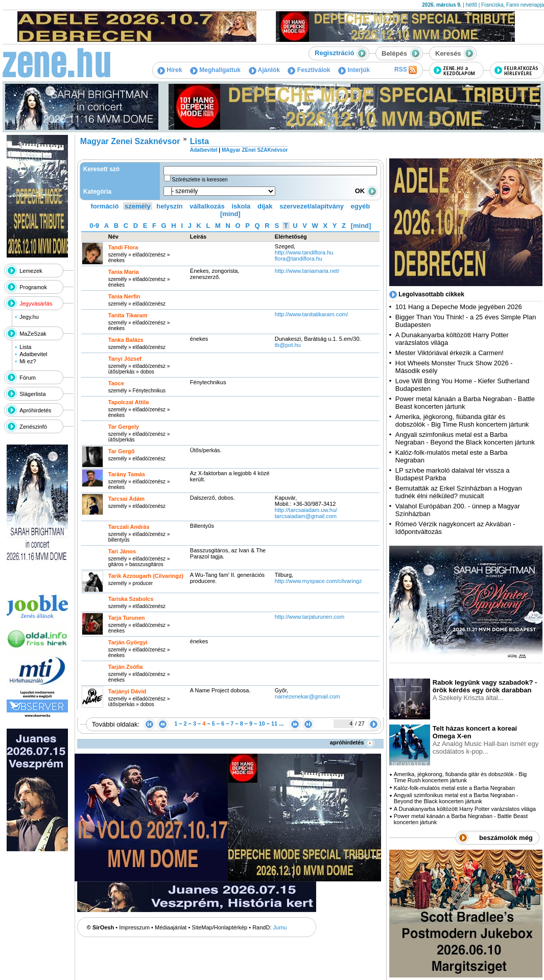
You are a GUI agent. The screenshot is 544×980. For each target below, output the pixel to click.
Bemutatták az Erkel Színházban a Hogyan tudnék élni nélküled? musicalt (459, 492)
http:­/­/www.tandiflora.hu (304, 252)
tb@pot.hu (288, 345)
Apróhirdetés (35, 410)
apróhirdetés (352, 742)
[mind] (230, 214)
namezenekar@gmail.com (308, 696)
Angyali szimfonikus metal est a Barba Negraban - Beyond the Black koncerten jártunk (465, 438)
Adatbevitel (33, 354)
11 (274, 724)
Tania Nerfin (124, 296)
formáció (105, 206)
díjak (265, 206)
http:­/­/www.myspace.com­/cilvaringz (318, 581)
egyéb (361, 206)
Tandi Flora (123, 247)
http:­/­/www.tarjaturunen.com (310, 617)
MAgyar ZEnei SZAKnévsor (255, 150)
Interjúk (354, 70)
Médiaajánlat (171, 927)
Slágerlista (32, 394)
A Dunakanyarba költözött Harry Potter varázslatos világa (465, 809)
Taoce (116, 383)
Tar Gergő (122, 451)
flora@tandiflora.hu (299, 259)
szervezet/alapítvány (312, 206)
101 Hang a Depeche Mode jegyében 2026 (459, 307)
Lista (25, 347)
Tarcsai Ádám (126, 499)
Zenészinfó (33, 427)
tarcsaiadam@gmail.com (306, 516)
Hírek (170, 70)
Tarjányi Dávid (127, 691)
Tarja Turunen (127, 618)
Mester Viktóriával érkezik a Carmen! (450, 353)
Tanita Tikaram (128, 315)
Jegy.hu (29, 317)
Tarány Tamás (127, 474)
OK (366, 191)
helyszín (169, 206)
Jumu (280, 927)
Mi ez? (28, 361)
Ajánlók (264, 70)
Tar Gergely (124, 427)
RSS (406, 70)
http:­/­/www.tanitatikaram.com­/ (312, 314)
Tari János (122, 551)
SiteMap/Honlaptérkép (219, 927)
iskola (241, 206)
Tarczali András (129, 527)
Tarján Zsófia (126, 667)
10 (262, 724)
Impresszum (134, 927)
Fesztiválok (309, 70)
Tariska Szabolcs (131, 599)
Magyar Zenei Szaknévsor (130, 141)
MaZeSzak (33, 334)
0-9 (94, 226)
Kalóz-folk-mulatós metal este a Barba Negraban (454, 788)
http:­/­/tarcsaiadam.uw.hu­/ (306, 510)
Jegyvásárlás (36, 304)
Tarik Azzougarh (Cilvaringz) (146, 576)
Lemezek (31, 271)
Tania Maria (124, 272)
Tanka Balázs (126, 340)
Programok (33, 287)
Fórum (28, 378)
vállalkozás (207, 206)
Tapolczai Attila (128, 402)
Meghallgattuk (215, 70)
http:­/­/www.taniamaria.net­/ (307, 271)
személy (138, 206)
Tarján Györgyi (128, 642)
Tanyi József (125, 359)
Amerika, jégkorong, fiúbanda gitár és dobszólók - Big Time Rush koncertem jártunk (462, 421)
